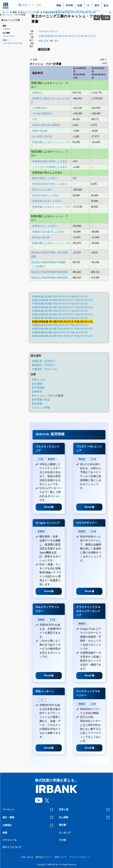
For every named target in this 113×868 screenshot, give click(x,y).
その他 (62, 840)
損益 (41, 41)
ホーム (5, 12)
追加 (106, 18)
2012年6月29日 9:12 (48, 31)
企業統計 (28, 825)
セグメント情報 (41, 408)
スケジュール (10, 840)
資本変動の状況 (41, 400)
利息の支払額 (40, 131)
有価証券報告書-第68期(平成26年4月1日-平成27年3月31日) (62, 300)
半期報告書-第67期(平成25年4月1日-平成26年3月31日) (60, 311)
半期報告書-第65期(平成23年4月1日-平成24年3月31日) (60, 325)
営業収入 (37, 93)
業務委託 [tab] (51, 459)
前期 (34, 60)
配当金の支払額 (41, 237)
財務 (80, 5)
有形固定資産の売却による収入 (50, 184)
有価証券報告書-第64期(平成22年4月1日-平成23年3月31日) (62, 329)
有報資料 (7, 29)
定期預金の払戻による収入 (47, 201)
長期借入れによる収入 (45, 226)
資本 (97, 5)
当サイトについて (12, 847)
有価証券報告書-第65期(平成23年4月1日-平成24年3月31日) (70, 12)
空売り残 (85, 810)
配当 (106, 6)
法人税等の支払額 (42, 137)
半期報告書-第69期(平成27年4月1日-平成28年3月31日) (60, 297)
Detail (49, 507)
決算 (5, 43)
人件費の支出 (40, 108)
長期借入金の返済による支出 (48, 232)
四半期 (69, 5)
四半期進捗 (38, 388)
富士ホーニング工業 (30, 12)
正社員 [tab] (40, 459)
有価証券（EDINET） (44, 361)
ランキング (65, 833)
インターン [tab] (42, 700)
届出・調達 (28, 817)
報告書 (62, 825)
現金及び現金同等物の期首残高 (50, 272)
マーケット (28, 810)
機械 (15, 12)
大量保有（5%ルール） (45, 369)
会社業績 (37, 384)
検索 (5, 833)
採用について (61, 857)
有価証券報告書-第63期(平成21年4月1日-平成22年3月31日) (62, 336)
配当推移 (37, 404)
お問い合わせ (27, 857)
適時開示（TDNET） (44, 365)
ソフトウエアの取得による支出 (50, 167)
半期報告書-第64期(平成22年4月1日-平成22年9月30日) (60, 332)
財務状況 (37, 392)
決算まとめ (38, 380)
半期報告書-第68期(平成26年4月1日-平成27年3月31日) (60, 304)
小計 (35, 119)
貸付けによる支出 (42, 190)
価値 (20, 43)
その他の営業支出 (42, 114)
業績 (59, 5)
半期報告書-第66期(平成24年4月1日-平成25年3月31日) (60, 318)
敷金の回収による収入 (45, 178)
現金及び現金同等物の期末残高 (50, 278)
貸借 (46, 41)
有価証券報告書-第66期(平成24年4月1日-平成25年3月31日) (62, 314)
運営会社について (44, 857)
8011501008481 (9, 36)
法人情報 (85, 817)
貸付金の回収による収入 (46, 195)
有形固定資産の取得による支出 (50, 161)
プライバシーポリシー (79, 857)
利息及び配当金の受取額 (46, 125)
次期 (103, 60)
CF (88, 5)
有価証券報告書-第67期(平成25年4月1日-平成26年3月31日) (62, 307)
